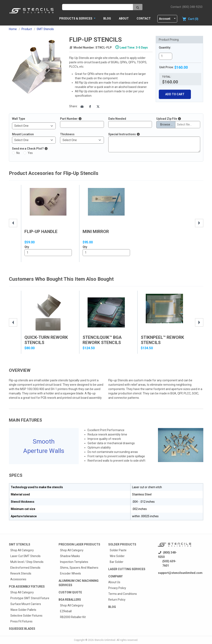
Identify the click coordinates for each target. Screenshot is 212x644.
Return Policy (117, 600)
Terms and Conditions (123, 594)
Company (115, 576)
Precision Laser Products (79, 544)
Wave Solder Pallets (23, 610)
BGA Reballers (70, 600)
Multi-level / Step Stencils (27, 562)
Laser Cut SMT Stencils (25, 556)
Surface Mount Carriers (26, 604)
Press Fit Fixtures (21, 621)
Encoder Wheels (70, 573)
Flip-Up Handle (41, 232)
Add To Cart (175, 94)
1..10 (48, 253)
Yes (30, 153)
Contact (144, 18)
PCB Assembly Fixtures (27, 587)
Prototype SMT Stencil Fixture (30, 598)
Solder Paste (118, 550)
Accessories (18, 579)
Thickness (67, 134)
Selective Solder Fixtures (26, 616)
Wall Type (19, 119)
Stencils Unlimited (105, 640)
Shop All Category (22, 550)
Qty (27, 247)
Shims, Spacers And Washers (79, 568)
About (124, 18)
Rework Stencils (21, 573)
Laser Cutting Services (127, 569)
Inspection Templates (74, 562)
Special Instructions (122, 134)
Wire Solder (117, 556)
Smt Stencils (20, 544)
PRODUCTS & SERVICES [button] (76, 18)
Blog (107, 18)
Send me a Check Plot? (28, 149)
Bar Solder (117, 562)
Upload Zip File (167, 119)
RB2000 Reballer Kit (73, 617)
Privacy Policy (117, 588)
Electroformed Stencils (25, 568)
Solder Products (122, 544)
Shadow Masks (70, 556)
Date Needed (117, 119)
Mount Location (23, 134)
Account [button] (165, 19)
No (18, 153)
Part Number (69, 119)
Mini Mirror (96, 232)
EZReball (66, 611)
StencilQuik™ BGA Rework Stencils (102, 340)
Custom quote (70, 592)
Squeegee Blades (22, 629)
